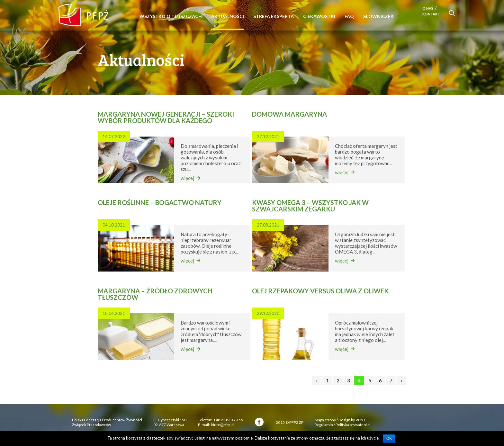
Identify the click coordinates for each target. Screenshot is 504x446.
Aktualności (228, 16)
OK (389, 439)
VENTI (361, 420)
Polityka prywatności (353, 425)
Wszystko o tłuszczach (171, 16)
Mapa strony (325, 420)
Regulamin (324, 425)
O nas (428, 8)
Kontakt (431, 14)
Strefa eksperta (274, 16)
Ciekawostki (319, 16)
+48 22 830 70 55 (228, 420)
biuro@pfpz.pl (223, 425)
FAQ (349, 16)
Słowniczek (378, 16)
